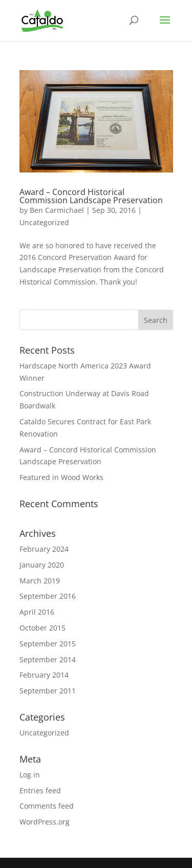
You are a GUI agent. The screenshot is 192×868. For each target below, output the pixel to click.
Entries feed (40, 790)
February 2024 (44, 549)
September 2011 (48, 691)
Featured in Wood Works (61, 477)
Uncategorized (44, 222)
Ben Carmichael (57, 210)
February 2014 (44, 675)
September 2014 (48, 659)
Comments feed (47, 806)
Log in (30, 775)
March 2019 (40, 581)
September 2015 (48, 644)
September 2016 (48, 596)
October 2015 (42, 628)
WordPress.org (45, 822)
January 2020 (42, 565)
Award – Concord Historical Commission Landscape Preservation (91, 196)
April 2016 (37, 612)
